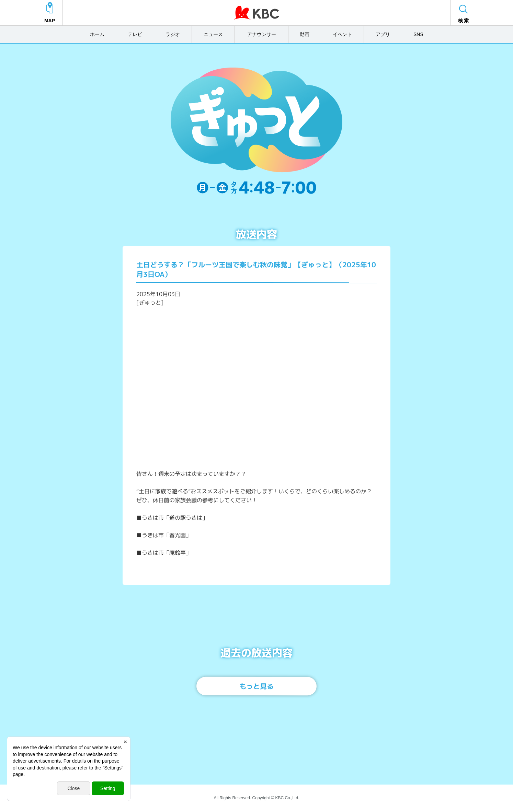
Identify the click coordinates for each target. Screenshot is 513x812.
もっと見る (256, 686)
